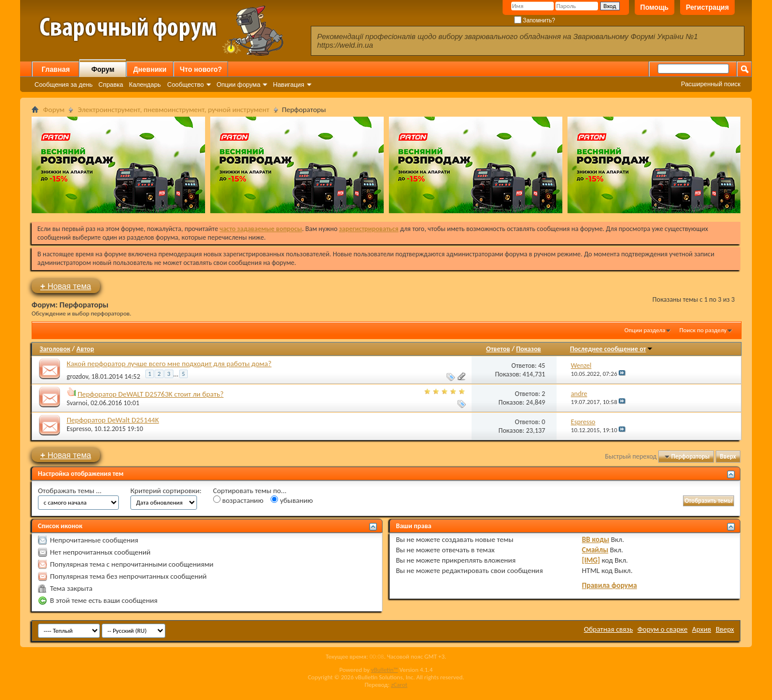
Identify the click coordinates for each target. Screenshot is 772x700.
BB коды (596, 539)
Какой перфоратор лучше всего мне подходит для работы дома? (169, 364)
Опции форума (238, 84)
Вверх (728, 457)
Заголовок (55, 349)
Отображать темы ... (70, 491)
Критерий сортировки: (166, 491)
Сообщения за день (63, 84)
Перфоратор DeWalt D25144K (113, 420)
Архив (702, 629)
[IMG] (591, 560)
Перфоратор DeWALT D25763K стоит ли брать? (150, 394)
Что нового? (201, 70)
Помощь (655, 7)
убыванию (292, 500)
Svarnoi (77, 403)
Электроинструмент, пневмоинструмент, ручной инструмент (173, 109)
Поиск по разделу (703, 330)
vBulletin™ (385, 670)
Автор (85, 349)
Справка (111, 84)
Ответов (498, 349)
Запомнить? (535, 20)
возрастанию (238, 500)
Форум (103, 70)
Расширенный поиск (711, 84)
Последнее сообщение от (611, 349)
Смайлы (595, 550)
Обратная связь (609, 629)
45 (542, 366)
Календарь (145, 84)
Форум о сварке (663, 629)
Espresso (79, 429)
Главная (56, 70)
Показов (529, 349)
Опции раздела (645, 330)
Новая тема (66, 286)
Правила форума (609, 585)
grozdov (77, 376)
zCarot (399, 685)
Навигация (288, 84)
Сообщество (186, 84)
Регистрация (707, 7)
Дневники (150, 70)
